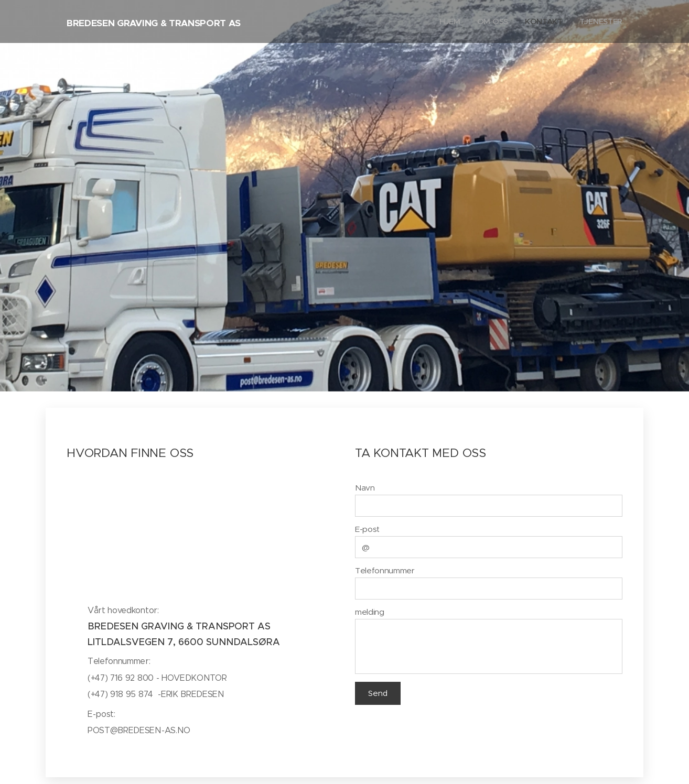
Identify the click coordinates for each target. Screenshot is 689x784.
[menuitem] (449, 21)
